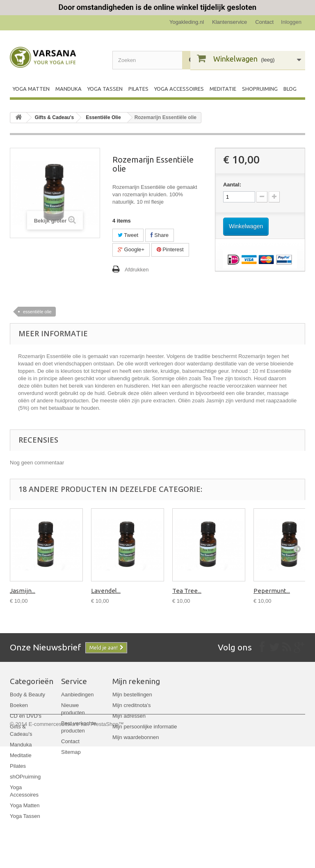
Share (160, 235)
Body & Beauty (27, 695)
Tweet (128, 235)
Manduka (68, 89)
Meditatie (223, 89)
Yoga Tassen (105, 89)
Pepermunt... (272, 591)
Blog (290, 89)
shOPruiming (260, 89)
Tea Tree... (187, 591)
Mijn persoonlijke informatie (145, 727)
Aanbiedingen (78, 695)
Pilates (138, 89)
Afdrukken (137, 270)
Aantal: (232, 185)
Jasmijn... (23, 591)
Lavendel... (106, 591)
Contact (264, 22)
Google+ (131, 249)
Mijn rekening (136, 681)
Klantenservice (229, 22)
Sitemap (71, 752)
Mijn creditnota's (132, 705)
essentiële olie (37, 312)
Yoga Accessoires (179, 89)
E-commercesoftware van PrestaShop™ (76, 846)
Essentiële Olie (103, 117)
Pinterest (170, 249)
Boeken (19, 705)
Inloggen (291, 22)
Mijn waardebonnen (136, 737)
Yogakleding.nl (187, 22)
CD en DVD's (26, 716)
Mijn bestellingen (132, 695)
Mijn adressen (129, 716)
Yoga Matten (31, 89)
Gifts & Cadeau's (55, 117)
